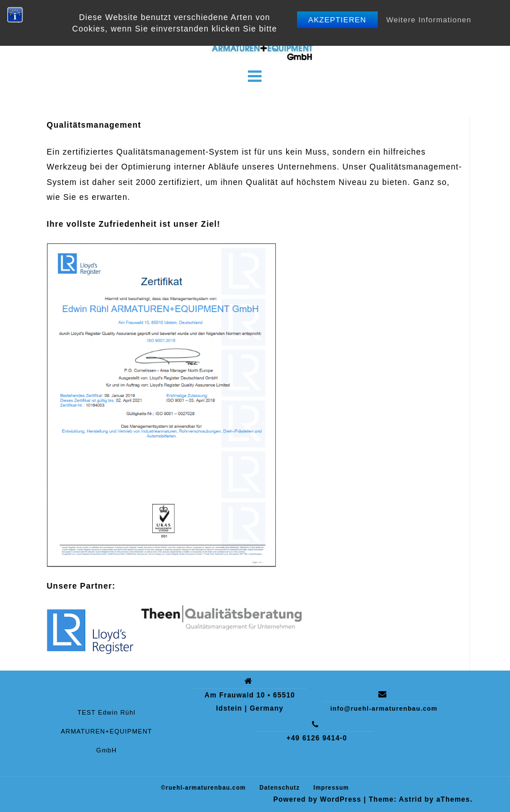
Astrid (411, 799)
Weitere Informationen (429, 20)
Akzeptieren (337, 20)
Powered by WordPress (317, 799)
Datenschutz (279, 788)
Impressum (331, 788)
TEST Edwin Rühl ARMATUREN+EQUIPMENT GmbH (106, 731)
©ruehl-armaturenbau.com (203, 788)
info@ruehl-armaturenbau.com (384, 708)
